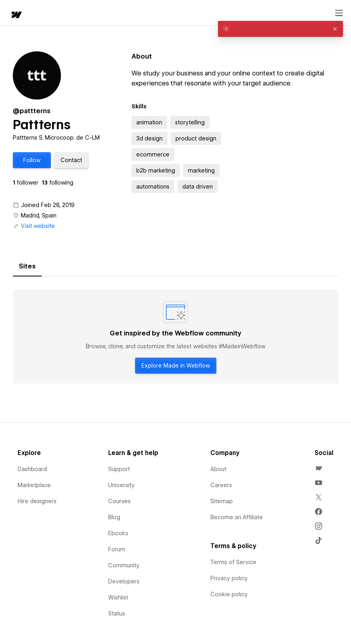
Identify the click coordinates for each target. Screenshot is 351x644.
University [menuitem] (121, 485)
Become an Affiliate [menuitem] (237, 517)
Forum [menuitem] (117, 549)
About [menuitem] (218, 469)
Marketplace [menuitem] (34, 485)
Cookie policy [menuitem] (229, 594)
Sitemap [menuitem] (222, 501)
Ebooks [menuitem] (118, 533)
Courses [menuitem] (119, 501)
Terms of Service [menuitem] (233, 562)
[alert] (280, 29)
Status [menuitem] (117, 614)
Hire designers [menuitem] (37, 501)
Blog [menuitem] (114, 517)
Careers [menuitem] (221, 485)
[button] (32, 160)
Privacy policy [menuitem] (229, 578)
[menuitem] (319, 468)
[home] (16, 15)
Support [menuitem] (119, 469)
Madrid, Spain (39, 215)
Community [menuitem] (124, 565)
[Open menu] (339, 13)
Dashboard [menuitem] (32, 469)
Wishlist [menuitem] (118, 597)
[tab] (27, 266)
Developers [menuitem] (124, 581)
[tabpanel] (175, 337)
